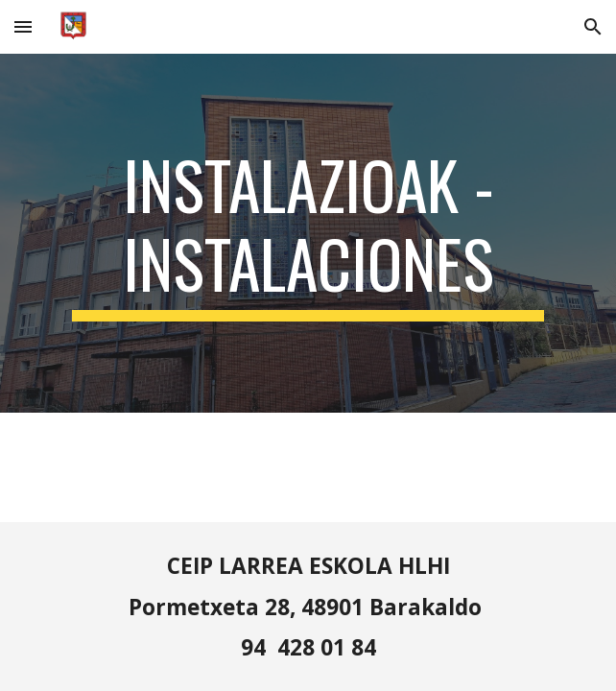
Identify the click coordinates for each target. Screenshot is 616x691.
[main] (308, 233)
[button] (23, 26)
